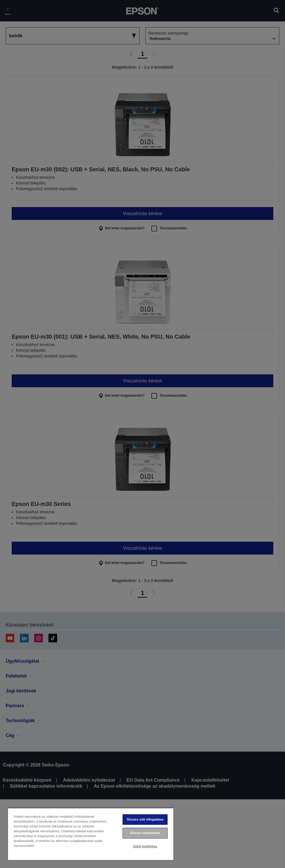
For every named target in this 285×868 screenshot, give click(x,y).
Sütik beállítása (145, 846)
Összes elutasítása (145, 833)
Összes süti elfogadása (145, 819)
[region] (91, 834)
